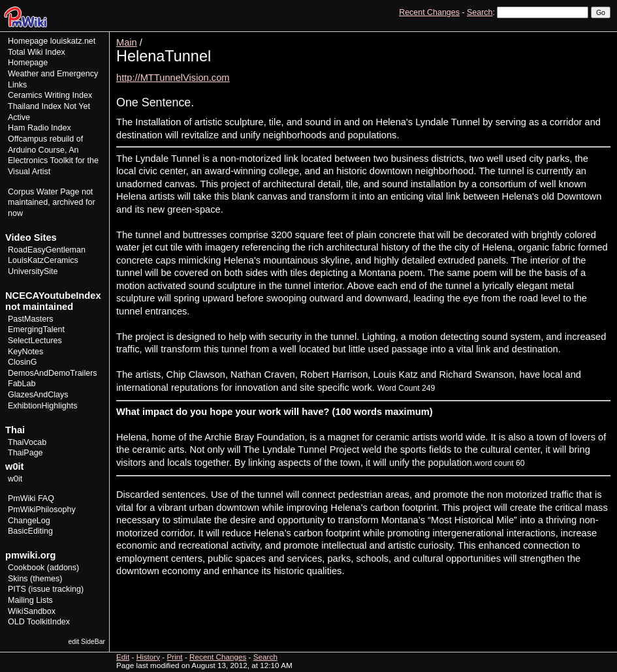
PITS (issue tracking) (46, 589)
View (520, 36)
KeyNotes (25, 352)
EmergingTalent (36, 329)
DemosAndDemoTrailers (53, 373)
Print (599, 36)
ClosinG (23, 362)
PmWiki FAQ (31, 498)
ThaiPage (25, 453)
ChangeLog (29, 521)
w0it (15, 479)
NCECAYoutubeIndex (53, 296)
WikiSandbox (32, 611)
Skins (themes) (35, 579)
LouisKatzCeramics (43, 260)
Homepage (28, 41)
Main (127, 42)
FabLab (22, 384)
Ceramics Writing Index (50, 95)
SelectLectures (35, 341)
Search (480, 12)
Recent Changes (429, 12)
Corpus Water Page (43, 192)
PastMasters (31, 319)
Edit (544, 36)
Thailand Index (35, 106)
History (571, 36)
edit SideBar (87, 642)
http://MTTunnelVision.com (173, 78)
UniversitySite (33, 271)
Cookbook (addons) (43, 568)
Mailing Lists (30, 600)
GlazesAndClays (38, 395)
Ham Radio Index (40, 128)
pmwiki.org (30, 555)
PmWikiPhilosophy (42, 510)
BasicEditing (30, 531)
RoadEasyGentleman (47, 250)
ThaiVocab (27, 442)
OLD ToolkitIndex (39, 622)
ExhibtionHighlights (42, 406)
